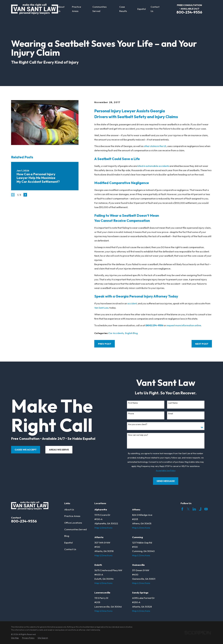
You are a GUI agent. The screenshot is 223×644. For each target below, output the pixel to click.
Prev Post (105, 344)
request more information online (184, 325)
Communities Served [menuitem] (99, 9)
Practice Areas (72, 516)
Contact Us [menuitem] (155, 9)
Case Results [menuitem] (123, 9)
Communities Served (75, 529)
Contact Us (70, 549)
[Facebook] (182, 509)
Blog (67, 536)
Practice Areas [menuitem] (77, 9)
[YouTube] (206, 509)
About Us (69, 509)
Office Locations (73, 523)
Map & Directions (103, 528)
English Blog (131, 333)
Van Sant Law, (102, 308)
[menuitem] (15, 638)
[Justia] (200, 509)
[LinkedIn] (194, 509)
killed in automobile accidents (153, 166)
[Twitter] (188, 509)
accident (132, 303)
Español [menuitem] (142, 9)
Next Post (202, 344)
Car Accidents (116, 333)
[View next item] (25, 195)
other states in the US (155, 146)
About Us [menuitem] (61, 9)
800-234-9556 (189, 12)
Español (68, 543)
